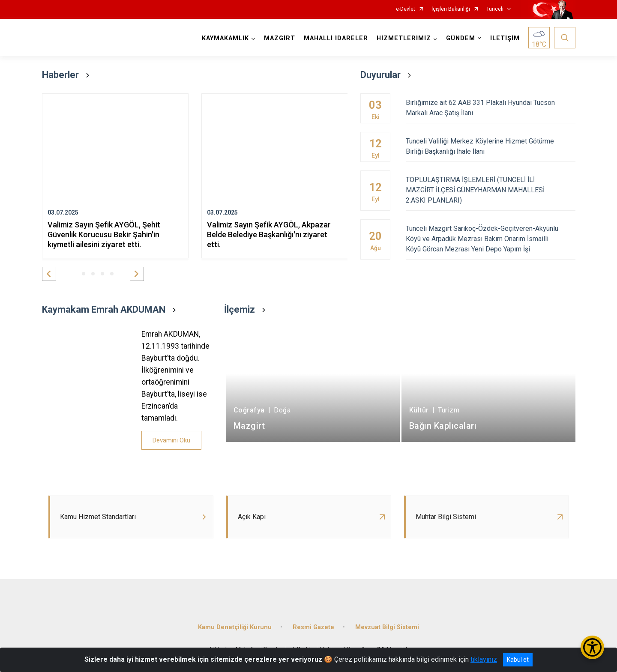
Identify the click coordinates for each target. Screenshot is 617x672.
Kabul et (518, 660)
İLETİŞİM (505, 38)
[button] (49, 274)
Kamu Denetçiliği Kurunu (235, 627)
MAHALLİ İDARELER (336, 38)
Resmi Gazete (313, 627)
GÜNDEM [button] (461, 38)
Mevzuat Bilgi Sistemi (387, 627)
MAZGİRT (280, 38)
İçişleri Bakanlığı (451, 9)
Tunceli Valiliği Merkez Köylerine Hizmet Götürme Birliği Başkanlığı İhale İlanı (490, 146)
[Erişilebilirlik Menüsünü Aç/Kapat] (592, 647)
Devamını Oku (171, 440)
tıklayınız (484, 659)
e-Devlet (406, 9)
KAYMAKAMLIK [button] (225, 38)
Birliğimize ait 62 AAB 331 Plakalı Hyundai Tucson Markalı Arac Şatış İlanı (490, 108)
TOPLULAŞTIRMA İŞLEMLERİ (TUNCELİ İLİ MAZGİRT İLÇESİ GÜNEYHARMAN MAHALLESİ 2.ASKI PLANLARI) (490, 190)
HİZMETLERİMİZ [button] (404, 38)
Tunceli (495, 9)
